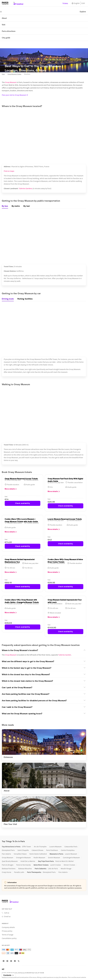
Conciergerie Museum (71, 857)
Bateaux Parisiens (9, 868)
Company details (8, 927)
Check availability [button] (23, 503)
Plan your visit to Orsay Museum (15, 95)
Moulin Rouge (66, 868)
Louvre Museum (55, 847)
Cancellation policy (9, 938)
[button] (44, 650)
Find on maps (9, 171)
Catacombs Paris (71, 847)
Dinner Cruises (69, 865)
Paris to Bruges (8, 865)
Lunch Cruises (55, 865)
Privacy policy (7, 931)
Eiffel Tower (27, 847)
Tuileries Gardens (25, 188)
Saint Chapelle (23, 850)
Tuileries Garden (65, 655)
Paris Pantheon (52, 850)
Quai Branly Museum (10, 861)
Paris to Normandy (23, 865)
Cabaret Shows (37, 850)
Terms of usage (8, 935)
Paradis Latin (19, 872)
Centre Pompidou (68, 850)
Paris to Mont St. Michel (64, 861)
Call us (7, 913)
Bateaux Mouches (25, 868)
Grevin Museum (54, 857)
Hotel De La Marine (28, 861)
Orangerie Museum (23, 857)
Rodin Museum (39, 857)
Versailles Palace (20, 854)
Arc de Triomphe (40, 847)
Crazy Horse (7, 872)
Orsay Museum (11, 82)
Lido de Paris (53, 868)
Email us (7, 916)
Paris (3, 74)
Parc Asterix (6, 854)
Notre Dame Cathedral (38, 854)
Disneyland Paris (8, 850)
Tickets (65, 3)
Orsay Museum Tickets (14, 74)
